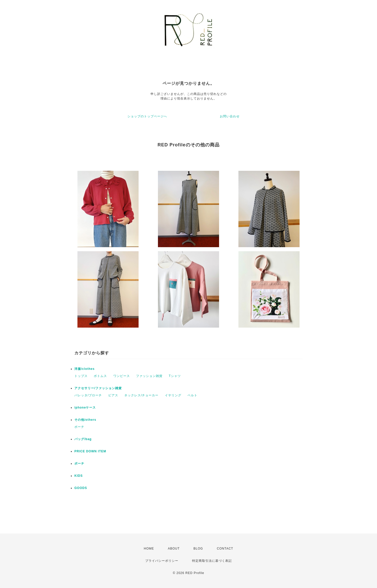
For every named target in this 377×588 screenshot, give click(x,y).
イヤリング (173, 395)
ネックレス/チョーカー (141, 395)
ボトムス (100, 376)
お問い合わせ (230, 116)
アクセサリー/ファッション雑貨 (98, 388)
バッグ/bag (83, 439)
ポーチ (79, 427)
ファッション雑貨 (149, 376)
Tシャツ (175, 376)
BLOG (198, 549)
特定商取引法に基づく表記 (212, 561)
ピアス (113, 395)
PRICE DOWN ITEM (90, 451)
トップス (81, 376)
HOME (149, 549)
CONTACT (225, 549)
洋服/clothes (84, 369)
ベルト (192, 395)
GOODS (81, 488)
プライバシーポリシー (162, 561)
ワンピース (122, 376)
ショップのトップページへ (147, 116)
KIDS (79, 476)
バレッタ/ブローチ (88, 395)
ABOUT (174, 549)
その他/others (85, 420)
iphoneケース (85, 408)
